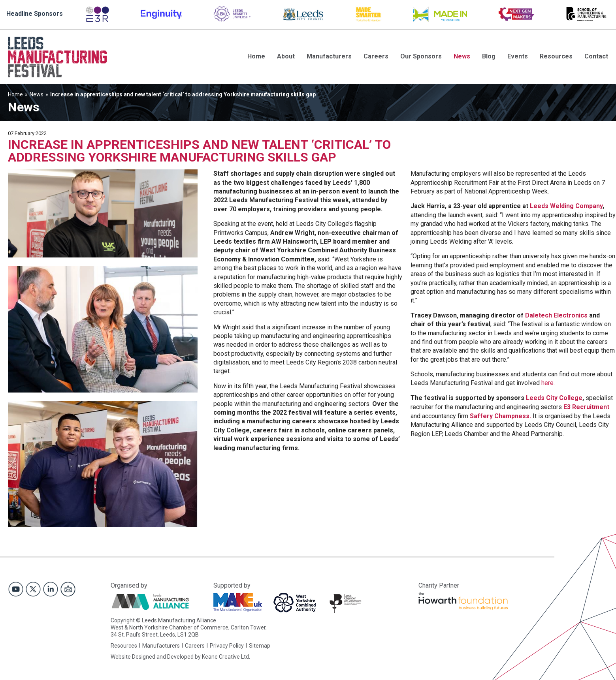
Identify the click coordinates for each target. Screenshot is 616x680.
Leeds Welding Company (566, 206)
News (462, 56)
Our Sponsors (421, 56)
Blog (489, 56)
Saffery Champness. (500, 416)
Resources (556, 56)
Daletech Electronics (556, 315)
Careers (376, 56)
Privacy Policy (227, 646)
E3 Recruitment (586, 407)
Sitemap (260, 646)
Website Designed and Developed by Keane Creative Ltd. (180, 657)
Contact (596, 56)
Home (256, 56)
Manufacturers (329, 56)
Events (518, 56)
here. (548, 383)
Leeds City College (554, 398)
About (286, 56)
